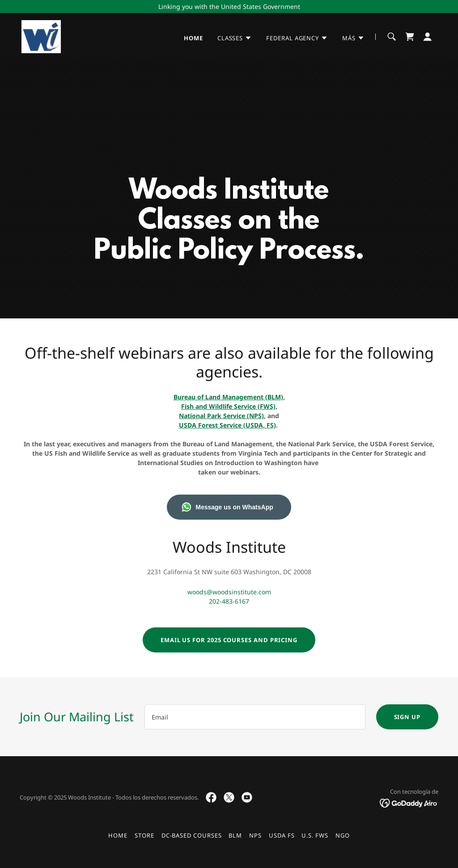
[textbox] (255, 717)
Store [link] (144, 835)
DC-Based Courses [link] (192, 835)
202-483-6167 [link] (229, 601)
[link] (41, 36)
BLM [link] (235, 835)
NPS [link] (255, 835)
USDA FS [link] (282, 835)
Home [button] (118, 835)
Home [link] (193, 38)
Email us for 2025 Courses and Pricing (229, 640)
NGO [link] (343, 835)
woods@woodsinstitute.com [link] (229, 592)
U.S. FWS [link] (315, 835)
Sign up (407, 717)
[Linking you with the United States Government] (229, 6)
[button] (235, 38)
